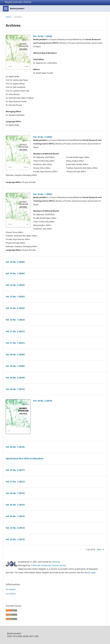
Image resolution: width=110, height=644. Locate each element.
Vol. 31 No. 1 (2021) (15, 343)
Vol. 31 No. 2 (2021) (15, 331)
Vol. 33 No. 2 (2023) (15, 285)
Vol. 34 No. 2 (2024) (15, 262)
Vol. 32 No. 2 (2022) (15, 308)
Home (8, 17)
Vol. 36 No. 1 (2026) (43, 36)
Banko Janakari (17, 8)
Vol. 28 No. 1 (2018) (15, 447)
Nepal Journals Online (18, 2)
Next (99, 549)
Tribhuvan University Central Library (48, 565)
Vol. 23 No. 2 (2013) (15, 528)
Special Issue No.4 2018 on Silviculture (25, 458)
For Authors (11, 594)
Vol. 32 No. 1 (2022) (15, 320)
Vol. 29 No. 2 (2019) (15, 378)
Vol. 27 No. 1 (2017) (15, 482)
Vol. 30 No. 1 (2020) (15, 366)
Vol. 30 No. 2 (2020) (15, 354)
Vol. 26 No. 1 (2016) (15, 493)
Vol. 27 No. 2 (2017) (15, 470)
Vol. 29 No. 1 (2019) (15, 389)
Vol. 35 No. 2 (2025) (43, 137)
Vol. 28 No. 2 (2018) (43, 401)
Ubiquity (56, 562)
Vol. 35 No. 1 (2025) (43, 194)
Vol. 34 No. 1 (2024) (15, 273)
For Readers (11, 589)
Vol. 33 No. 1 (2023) (15, 297)
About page (90, 572)
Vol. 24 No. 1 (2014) (15, 516)
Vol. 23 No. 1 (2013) (15, 539)
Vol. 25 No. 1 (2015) (15, 505)
